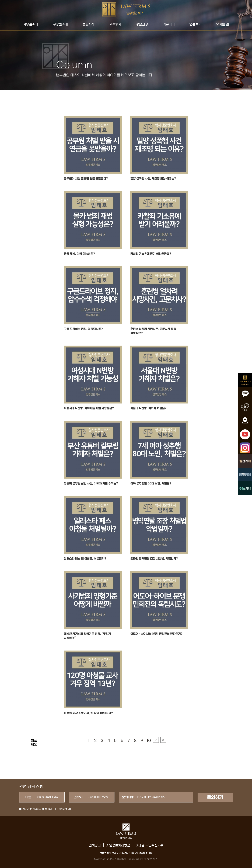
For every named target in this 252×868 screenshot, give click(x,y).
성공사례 (88, 24)
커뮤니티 (169, 24)
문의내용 (128, 797)
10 (149, 749)
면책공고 (95, 845)
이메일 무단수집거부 (149, 845)
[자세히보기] (64, 809)
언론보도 (195, 24)
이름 (28, 797)
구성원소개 (60, 24)
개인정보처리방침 (118, 845)
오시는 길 (223, 24)
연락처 (78, 797)
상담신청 (142, 24)
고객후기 (115, 24)
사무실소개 (31, 24)
